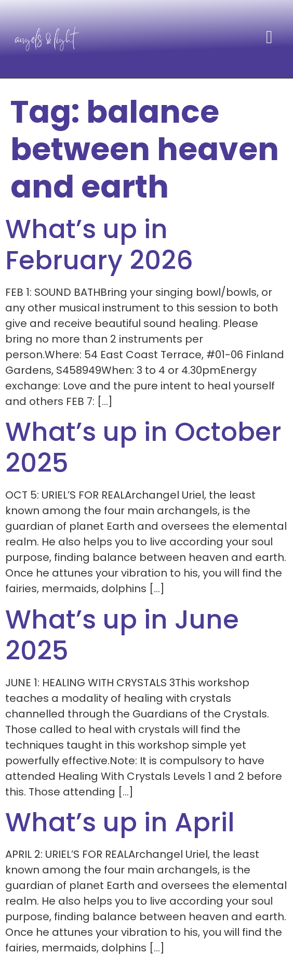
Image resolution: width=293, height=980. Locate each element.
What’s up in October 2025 (143, 448)
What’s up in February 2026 (99, 245)
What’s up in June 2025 (122, 635)
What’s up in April (120, 822)
